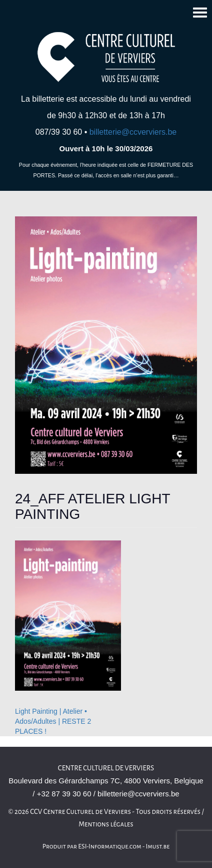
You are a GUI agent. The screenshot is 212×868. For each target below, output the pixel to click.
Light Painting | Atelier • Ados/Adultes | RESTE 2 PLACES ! (53, 721)
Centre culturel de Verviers (106, 768)
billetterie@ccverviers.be (133, 132)
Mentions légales (106, 824)
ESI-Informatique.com (109, 846)
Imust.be (158, 846)
